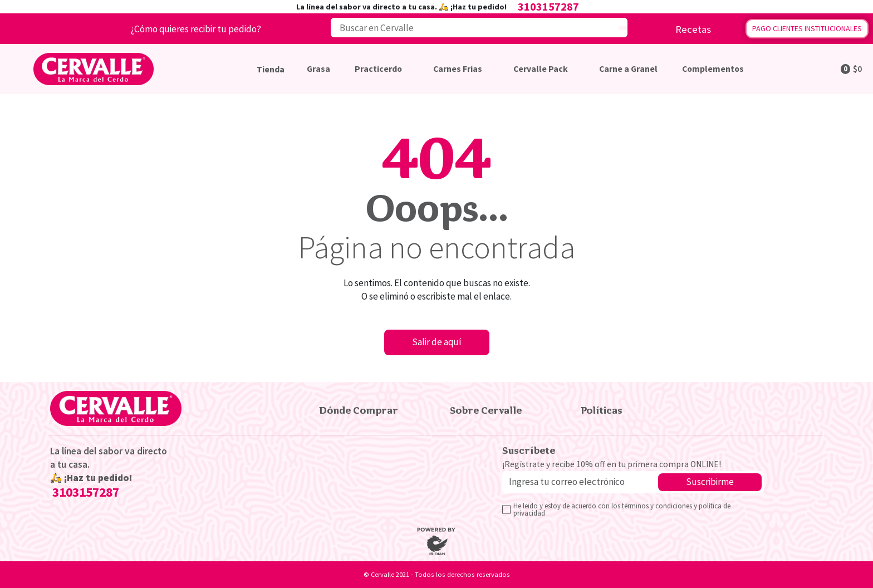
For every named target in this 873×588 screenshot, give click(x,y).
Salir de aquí (437, 342)
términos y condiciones (658, 506)
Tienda (271, 69)
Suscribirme (710, 482)
